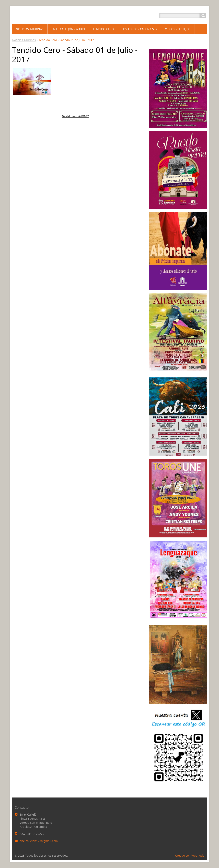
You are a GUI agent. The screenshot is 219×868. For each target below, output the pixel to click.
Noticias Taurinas (24, 40)
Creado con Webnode (190, 856)
